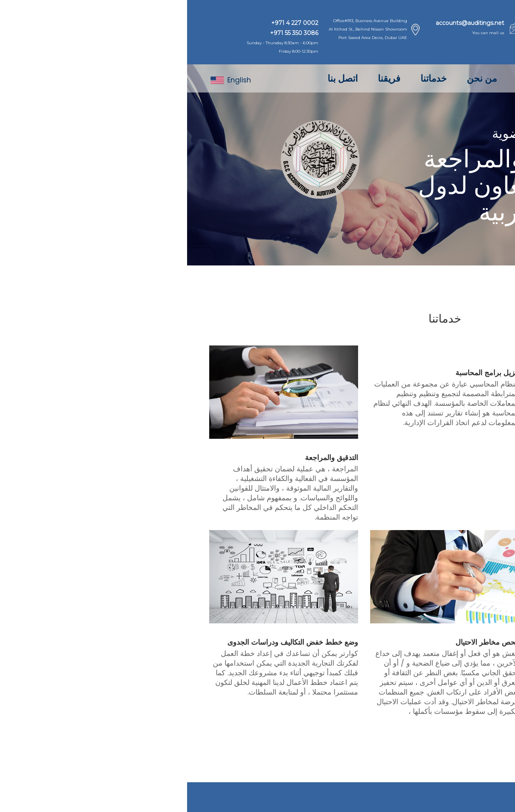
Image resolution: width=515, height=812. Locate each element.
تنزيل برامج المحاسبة (300, 373)
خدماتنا (246, 78)
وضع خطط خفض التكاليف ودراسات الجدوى (106, 642)
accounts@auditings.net (283, 23)
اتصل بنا (156, 78)
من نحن (295, 78)
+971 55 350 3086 (107, 33)
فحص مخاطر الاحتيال (300, 642)
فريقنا (202, 78)
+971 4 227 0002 (108, 23)
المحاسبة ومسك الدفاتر (458, 458)
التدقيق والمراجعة (144, 458)
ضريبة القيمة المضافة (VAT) (450, 642)
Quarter (427, 797)
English (44, 80)
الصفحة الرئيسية (362, 78)
